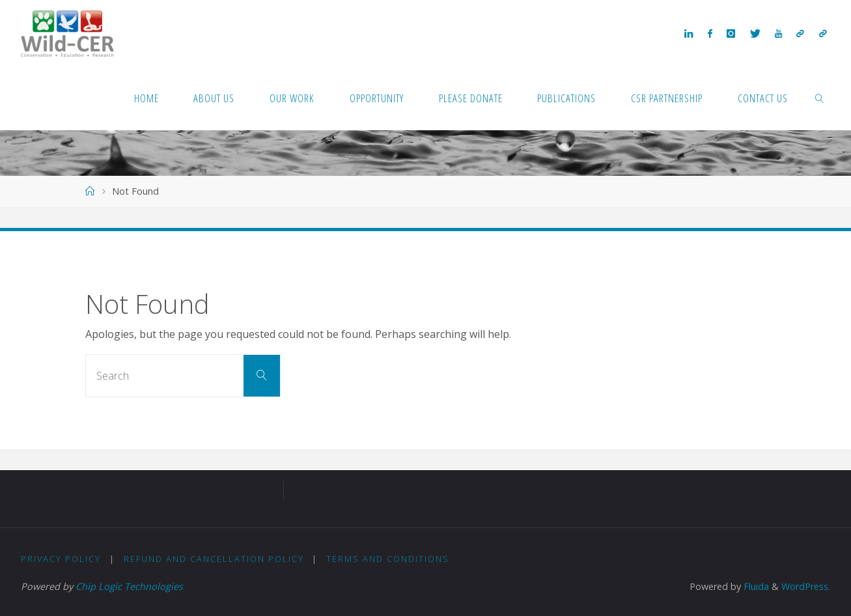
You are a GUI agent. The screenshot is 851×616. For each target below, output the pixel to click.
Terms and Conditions (388, 559)
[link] (820, 98)
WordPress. (806, 586)
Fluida (755, 586)
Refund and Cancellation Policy (214, 559)
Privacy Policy (61, 559)
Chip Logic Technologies (129, 586)
